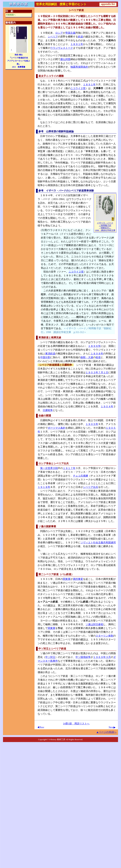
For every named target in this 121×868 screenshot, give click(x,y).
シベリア (53, 37)
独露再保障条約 (79, 67)
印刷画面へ (11, 15)
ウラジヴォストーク (62, 48)
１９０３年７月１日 (97, 372)
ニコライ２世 (78, 88)
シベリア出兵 (91, 487)
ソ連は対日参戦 (94, 624)
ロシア (59, 33)
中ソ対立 (50, 657)
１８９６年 (94, 346)
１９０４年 (107, 406)
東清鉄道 (50, 354)
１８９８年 (97, 354)
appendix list (108, 4)
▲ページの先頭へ (106, 732)
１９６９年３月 (102, 657)
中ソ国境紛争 (83, 657)
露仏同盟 (65, 59)
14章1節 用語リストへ (76, 724)
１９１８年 (44, 487)
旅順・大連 (87, 357)
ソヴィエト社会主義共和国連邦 (98, 542)
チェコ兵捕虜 (81, 476)
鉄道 (81, 37)
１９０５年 (92, 424)
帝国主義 (70, 33)
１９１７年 (69, 468)
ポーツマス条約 (57, 428)
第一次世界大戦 (49, 468)
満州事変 (78, 579)
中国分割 (45, 357)
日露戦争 (48, 410)
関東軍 (67, 579)
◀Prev (41, 727)
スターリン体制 (104, 636)
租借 (98, 357)
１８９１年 (77, 44)
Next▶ (112, 727)
